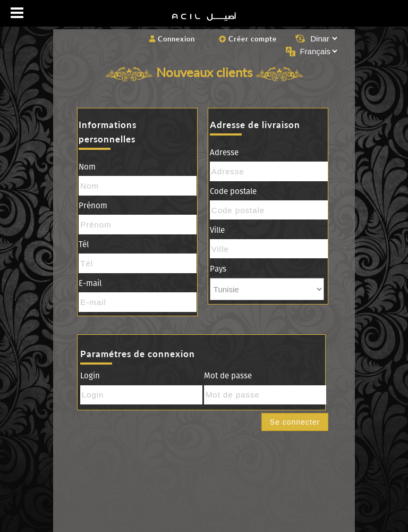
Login (90, 376)
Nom (87, 167)
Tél (84, 244)
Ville (217, 230)
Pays (218, 269)
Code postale (233, 191)
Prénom (93, 206)
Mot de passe (228, 376)
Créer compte (248, 39)
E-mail (90, 283)
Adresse (224, 153)
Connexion (172, 39)
